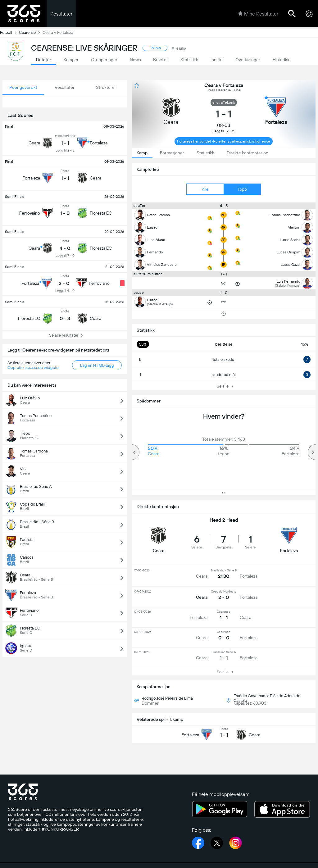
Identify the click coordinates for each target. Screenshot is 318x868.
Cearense (31, 32)
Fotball (9, 32)
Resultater (61, 14)
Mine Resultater (258, 14)
